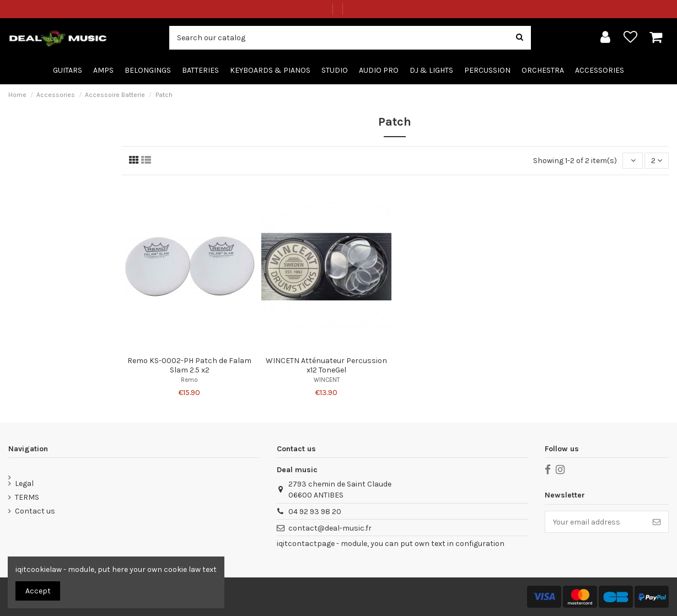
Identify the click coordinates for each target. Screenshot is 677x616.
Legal (24, 483)
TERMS (27, 497)
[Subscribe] (657, 522)
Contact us (35, 511)
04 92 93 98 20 (315, 512)
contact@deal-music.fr (330, 528)
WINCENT (327, 380)
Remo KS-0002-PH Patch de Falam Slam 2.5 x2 (189, 365)
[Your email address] (595, 522)
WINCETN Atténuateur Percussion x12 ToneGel (326, 365)
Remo (189, 380)
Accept (38, 591)
